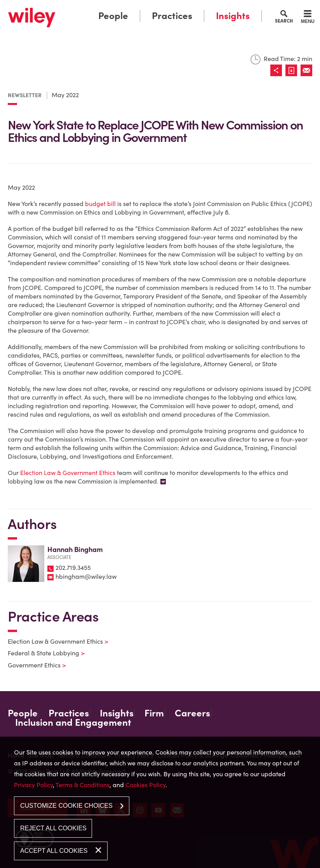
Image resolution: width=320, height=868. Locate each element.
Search (284, 21)
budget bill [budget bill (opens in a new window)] (100, 204)
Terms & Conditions (83, 785)
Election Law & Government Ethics (53, 641)
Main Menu (138, 8)
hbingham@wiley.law (86, 576)
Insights (233, 16)
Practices (172, 16)
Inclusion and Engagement (73, 723)
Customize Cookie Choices (66, 806)
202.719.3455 (73, 568)
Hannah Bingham (75, 549)
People (113, 16)
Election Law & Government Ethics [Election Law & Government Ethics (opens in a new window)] (68, 473)
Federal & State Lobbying (41, 653)
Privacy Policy (33, 785)
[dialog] (160, 802)
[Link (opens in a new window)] (293, 70)
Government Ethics (32, 665)
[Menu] (308, 18)
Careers (192, 713)
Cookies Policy (145, 785)
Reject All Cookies (53, 828)
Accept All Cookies (54, 851)
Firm (154, 713)
